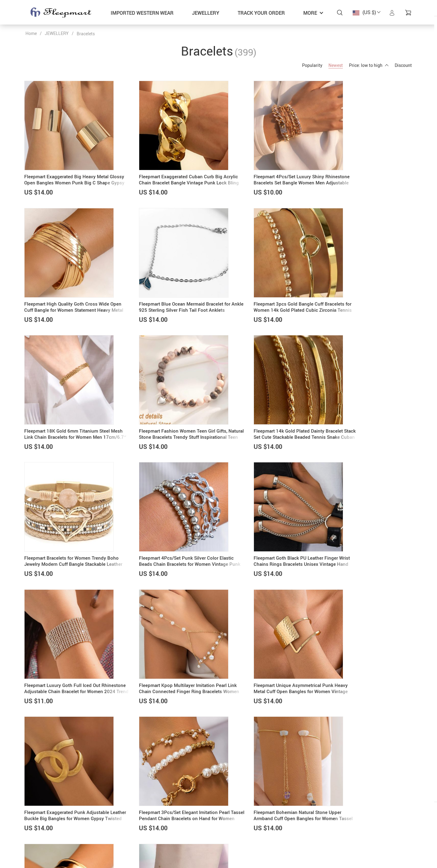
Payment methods (175, 827)
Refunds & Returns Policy (247, 835)
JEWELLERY (206, 13)
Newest (336, 65)
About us (166, 819)
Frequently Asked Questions (250, 819)
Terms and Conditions (244, 842)
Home (31, 33)
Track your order (261, 13)
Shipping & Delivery (176, 835)
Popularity (312, 65)
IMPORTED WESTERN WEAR (142, 13)
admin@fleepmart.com (48, 819)
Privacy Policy (237, 827)
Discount (403, 65)
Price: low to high (369, 65)
